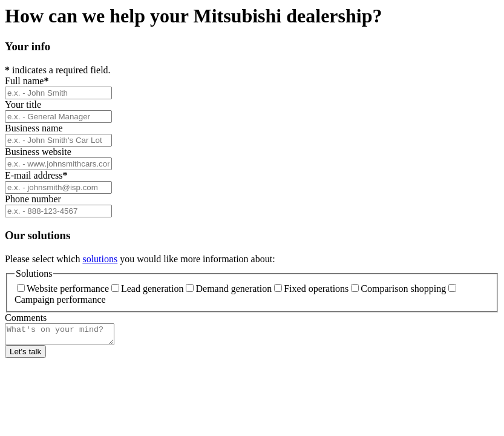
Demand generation (229, 289)
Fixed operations (311, 289)
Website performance (63, 289)
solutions (100, 259)
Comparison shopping (398, 289)
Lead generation (148, 289)
